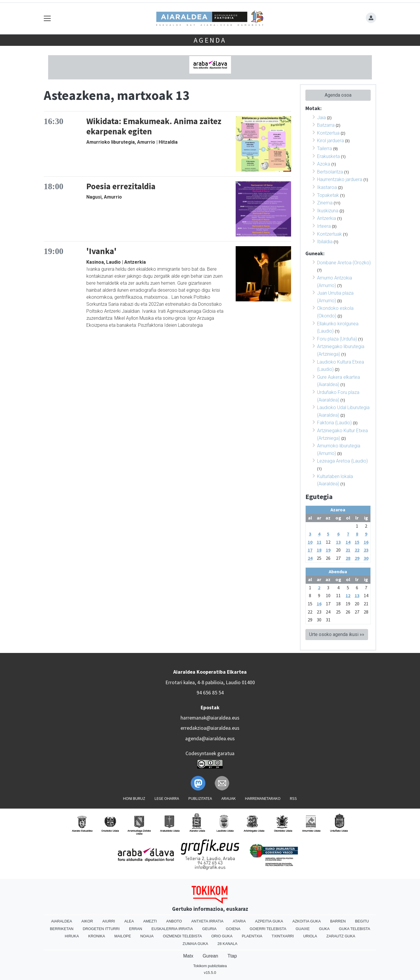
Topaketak (328, 195)
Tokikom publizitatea (210, 966)
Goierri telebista (268, 929)
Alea (129, 921)
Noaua (147, 936)
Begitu (362, 921)
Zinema (325, 203)
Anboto (174, 921)
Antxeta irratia (207, 921)
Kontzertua (328, 133)
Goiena (233, 929)
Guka (324, 929)
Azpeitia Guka (269, 921)
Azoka (324, 164)
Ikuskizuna (328, 211)
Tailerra (324, 148)
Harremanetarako (263, 798)
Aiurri (109, 921)
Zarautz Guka (341, 936)
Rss (293, 798)
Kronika (97, 936)
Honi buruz (134, 798)
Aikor (87, 921)
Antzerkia (327, 218)
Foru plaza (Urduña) (337, 339)
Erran (135, 929)
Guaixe (302, 929)
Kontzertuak (329, 234)
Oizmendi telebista (182, 936)
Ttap (232, 956)
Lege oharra (167, 798)
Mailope (123, 936)
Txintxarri (283, 936)
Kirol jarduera (330, 141)
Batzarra (326, 125)
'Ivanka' (101, 251)
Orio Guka (222, 936)
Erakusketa (328, 156)
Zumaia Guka (195, 944)
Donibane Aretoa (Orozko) (344, 263)
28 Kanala (228, 944)
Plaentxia (252, 936)
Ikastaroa (327, 187)
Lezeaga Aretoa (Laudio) (342, 461)
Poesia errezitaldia (121, 186)
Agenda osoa (338, 95)
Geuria (209, 929)
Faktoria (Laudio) (334, 423)
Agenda (210, 40)
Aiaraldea (62, 921)
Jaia (321, 118)
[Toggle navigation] (47, 19)
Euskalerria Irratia (172, 929)
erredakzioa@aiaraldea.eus (210, 728)
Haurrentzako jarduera (340, 179)
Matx (188, 956)
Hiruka (72, 936)
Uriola (310, 936)
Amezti (150, 921)
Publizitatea (200, 798)
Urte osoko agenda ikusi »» (337, 634)
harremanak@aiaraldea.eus (210, 718)
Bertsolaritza (330, 172)
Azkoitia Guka (306, 921)
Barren (338, 921)
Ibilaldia (325, 242)
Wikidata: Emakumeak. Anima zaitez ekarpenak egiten (154, 126)
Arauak (229, 798)
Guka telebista (355, 929)
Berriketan (62, 929)
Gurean (210, 956)
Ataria (239, 921)
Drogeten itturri (101, 929)
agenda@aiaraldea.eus (210, 739)
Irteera (324, 226)
